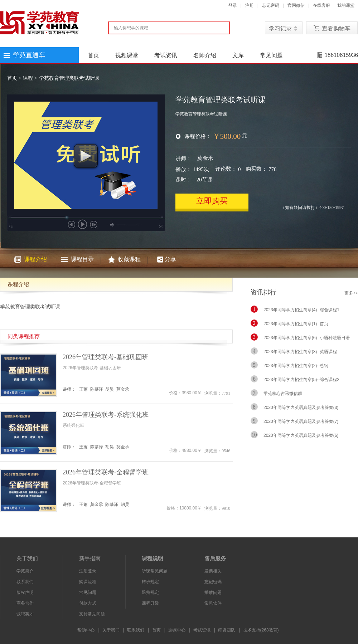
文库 (238, 55)
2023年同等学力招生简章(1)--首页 (296, 324)
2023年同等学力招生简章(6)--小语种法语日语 (307, 338)
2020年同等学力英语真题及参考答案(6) (301, 435)
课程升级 (150, 603)
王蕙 (83, 389)
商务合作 (25, 603)
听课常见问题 (155, 571)
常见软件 (213, 603)
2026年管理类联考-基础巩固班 (106, 357)
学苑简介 (25, 571)
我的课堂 (346, 5)
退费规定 (150, 592)
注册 (250, 5)
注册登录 (88, 571)
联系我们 (25, 582)
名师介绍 (205, 55)
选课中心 (177, 630)
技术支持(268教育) (261, 630)
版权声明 (25, 592)
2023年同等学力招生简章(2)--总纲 (296, 366)
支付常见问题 (92, 614)
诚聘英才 (25, 614)
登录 (233, 5)
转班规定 (150, 582)
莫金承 (205, 158)
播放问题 (213, 592)
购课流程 (88, 582)
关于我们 (111, 630)
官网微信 (296, 5)
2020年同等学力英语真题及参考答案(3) (301, 408)
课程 (28, 78)
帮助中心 (86, 630)
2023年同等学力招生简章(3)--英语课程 (300, 352)
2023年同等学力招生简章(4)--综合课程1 (301, 310)
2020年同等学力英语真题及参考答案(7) (301, 421)
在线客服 (321, 5)
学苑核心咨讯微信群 (283, 394)
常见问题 (271, 55)
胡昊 (110, 389)
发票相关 (213, 571)
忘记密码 (271, 5)
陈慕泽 (97, 389)
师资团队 (227, 630)
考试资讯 (166, 55)
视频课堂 (127, 55)
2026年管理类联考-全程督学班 (106, 472)
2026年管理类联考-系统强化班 (106, 415)
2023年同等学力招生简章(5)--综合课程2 (301, 380)
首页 (93, 55)
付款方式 (88, 603)
